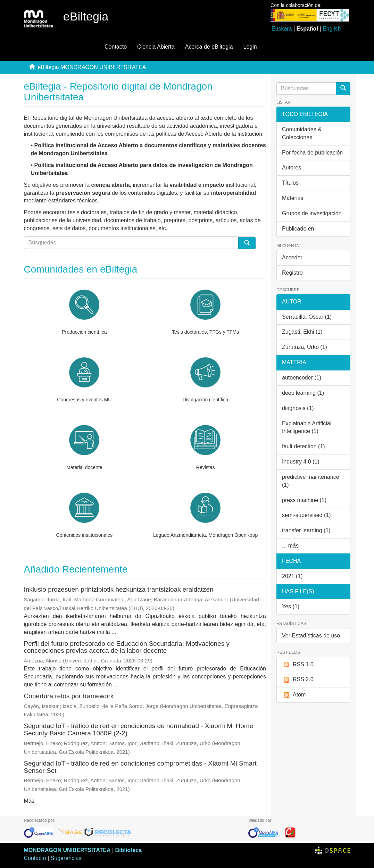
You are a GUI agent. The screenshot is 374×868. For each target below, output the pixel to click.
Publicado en (298, 229)
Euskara (282, 29)
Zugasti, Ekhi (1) (302, 332)
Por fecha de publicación (312, 153)
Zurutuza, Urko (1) (305, 347)
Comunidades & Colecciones (302, 133)
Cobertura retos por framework (69, 696)
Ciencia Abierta (156, 47)
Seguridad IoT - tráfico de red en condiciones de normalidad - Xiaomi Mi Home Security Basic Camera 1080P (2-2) (139, 729)
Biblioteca (128, 850)
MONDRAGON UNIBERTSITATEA (67, 850)
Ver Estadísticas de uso (311, 636)
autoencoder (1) (302, 378)
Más (29, 801)
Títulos (290, 183)
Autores (292, 168)
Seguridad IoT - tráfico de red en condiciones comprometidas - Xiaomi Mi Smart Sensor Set (140, 767)
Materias (293, 198)
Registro (292, 273)
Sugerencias (66, 858)
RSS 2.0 (298, 680)
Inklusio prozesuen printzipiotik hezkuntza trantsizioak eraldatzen (119, 589)
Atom (294, 695)
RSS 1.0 (298, 665)
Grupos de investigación (312, 213)
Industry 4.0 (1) (301, 462)
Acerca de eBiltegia (209, 47)
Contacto (116, 47)
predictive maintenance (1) (311, 481)
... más (290, 546)
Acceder (292, 257)
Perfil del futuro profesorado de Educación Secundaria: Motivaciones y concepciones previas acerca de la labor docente (127, 647)
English (332, 29)
